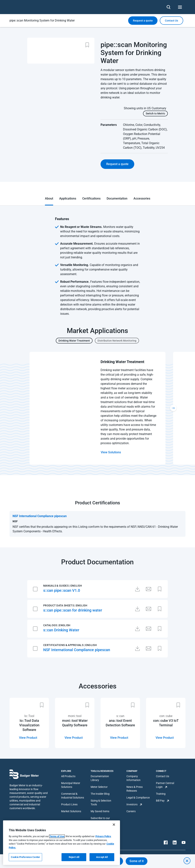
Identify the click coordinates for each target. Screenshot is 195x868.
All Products (68, 776)
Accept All (102, 857)
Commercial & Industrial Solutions (73, 796)
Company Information (133, 778)
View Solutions (111, 452)
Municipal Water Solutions (71, 785)
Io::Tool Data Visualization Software (29, 725)
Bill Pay (160, 801)
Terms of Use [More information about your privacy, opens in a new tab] (57, 836)
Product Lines (69, 804)
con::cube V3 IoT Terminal (166, 723)
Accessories (142, 198)
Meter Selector (99, 787)
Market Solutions (71, 811)
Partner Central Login (165, 785)
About (49, 198)
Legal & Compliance (138, 798)
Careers (131, 811)
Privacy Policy (103, 836)
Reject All (74, 857)
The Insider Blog (100, 794)
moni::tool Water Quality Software (75, 723)
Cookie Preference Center (25, 857)
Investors (132, 804)
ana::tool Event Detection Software (120, 723)
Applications (68, 198)
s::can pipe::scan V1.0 (62, 590)
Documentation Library (100, 778)
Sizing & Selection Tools (101, 803)
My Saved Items (100, 811)
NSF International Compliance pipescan (77, 650)
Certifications (91, 198)
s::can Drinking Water (61, 630)
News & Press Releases (135, 789)
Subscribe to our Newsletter (100, 820)
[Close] (114, 825)
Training (161, 794)
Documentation (117, 198)
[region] (62, 843)
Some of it (137, 861)
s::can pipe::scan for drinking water (73, 610)
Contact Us (163, 776)
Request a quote (143, 21)
